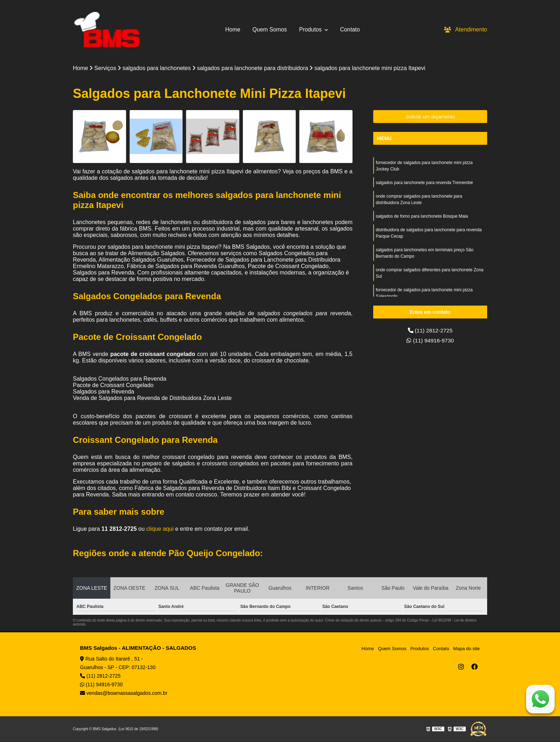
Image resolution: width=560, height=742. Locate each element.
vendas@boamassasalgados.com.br (124, 693)
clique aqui (160, 529)
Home (232, 29)
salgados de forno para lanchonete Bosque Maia (422, 216)
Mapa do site (466, 649)
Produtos (311, 29)
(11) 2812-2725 (430, 330)
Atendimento (466, 29)
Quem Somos (270, 29)
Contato (350, 29)
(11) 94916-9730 (430, 340)
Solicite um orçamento (430, 117)
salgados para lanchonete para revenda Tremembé (424, 183)
